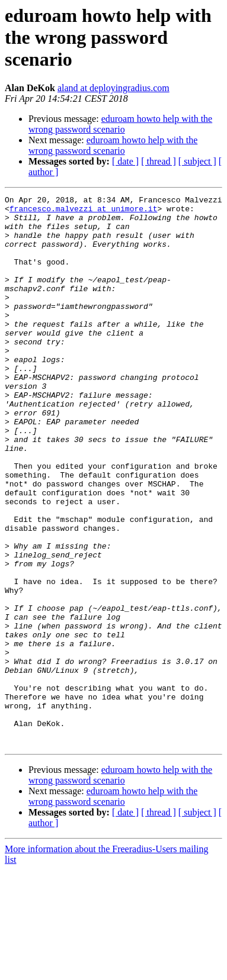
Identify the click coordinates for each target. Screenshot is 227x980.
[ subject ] (197, 161)
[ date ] (125, 161)
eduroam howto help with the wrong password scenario (120, 124)
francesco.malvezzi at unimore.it (84, 212)
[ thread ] (159, 161)
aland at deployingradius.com (113, 88)
